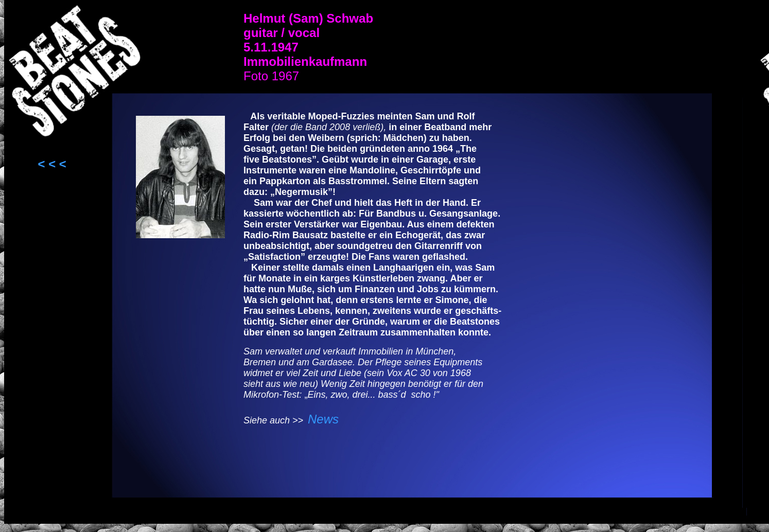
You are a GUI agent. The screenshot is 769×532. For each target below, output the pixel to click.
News (323, 419)
